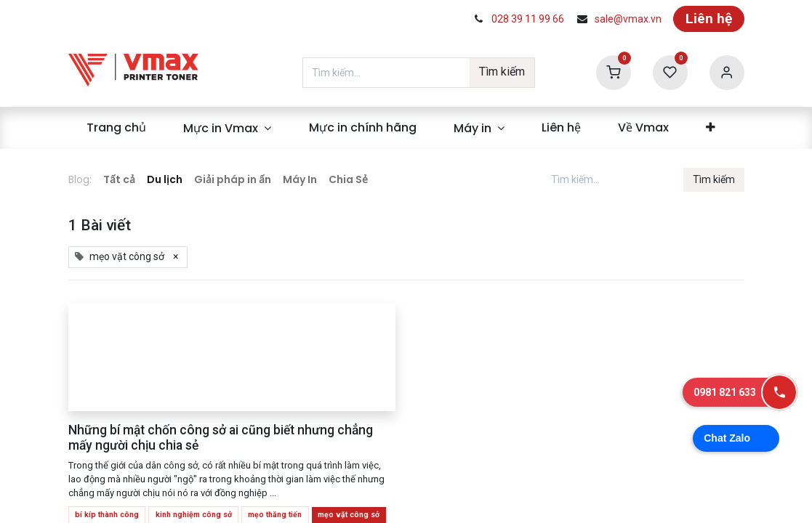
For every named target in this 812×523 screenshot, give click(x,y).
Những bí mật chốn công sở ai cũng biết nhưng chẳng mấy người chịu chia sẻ (221, 438)
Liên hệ (709, 19)
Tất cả (119, 179)
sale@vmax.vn (628, 19)
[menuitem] (117, 128)
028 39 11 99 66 (528, 19)
